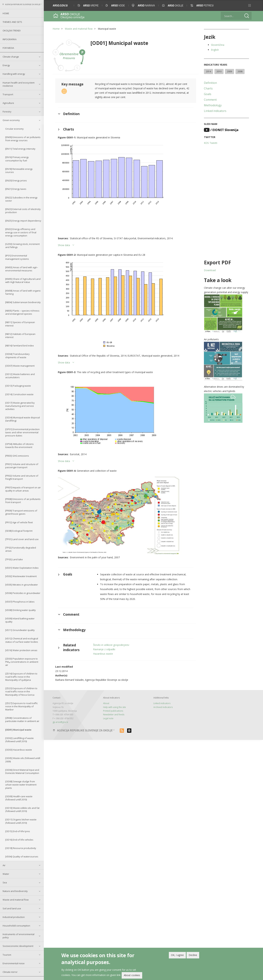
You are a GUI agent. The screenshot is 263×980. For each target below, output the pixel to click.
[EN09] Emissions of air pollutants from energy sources (23, 139)
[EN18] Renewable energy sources (19, 170)
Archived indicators (163, 707)
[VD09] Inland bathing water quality (20, 620)
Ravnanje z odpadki (104, 649)
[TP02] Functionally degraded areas (21, 549)
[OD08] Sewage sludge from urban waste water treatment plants (21, 785)
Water (6, 874)
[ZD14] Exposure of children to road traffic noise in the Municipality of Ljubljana (21, 677)
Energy (6, 65)
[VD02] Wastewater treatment (21, 576)
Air (4, 865)
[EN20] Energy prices (16, 180)
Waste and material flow (16, 900)
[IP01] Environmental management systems (17, 257)
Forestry (7, 112)
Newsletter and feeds (114, 715)
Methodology (213, 105)
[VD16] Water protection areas (21, 650)
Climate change (11, 57)
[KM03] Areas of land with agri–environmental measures (22, 269)
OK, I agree (177, 955)
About (106, 703)
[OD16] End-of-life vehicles (19, 840)
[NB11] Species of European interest (20, 324)
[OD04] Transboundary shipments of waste (17, 356)
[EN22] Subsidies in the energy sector (21, 199)
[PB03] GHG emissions (17, 456)
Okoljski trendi (12, 31)
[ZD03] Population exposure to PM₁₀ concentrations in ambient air (22, 662)
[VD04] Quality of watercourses (22, 857)
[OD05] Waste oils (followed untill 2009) (23, 760)
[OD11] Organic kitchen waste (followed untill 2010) (21, 821)
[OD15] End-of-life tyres (18, 831)
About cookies (132, 975)
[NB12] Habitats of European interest (20, 336)
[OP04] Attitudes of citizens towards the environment (19, 446)
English (215, 50)
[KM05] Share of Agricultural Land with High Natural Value (23, 280)
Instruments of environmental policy (18, 936)
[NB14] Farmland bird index (20, 346)
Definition (210, 83)
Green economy (11, 120)
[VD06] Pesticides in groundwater (23, 593)
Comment (210, 100)
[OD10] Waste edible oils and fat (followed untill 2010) (22, 810)
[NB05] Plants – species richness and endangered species (22, 312)
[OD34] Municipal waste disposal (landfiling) (23, 419)
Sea (5, 882)
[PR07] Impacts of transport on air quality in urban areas (23, 489)
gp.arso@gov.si (60, 722)
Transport (8, 94)
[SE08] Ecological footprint (19, 531)
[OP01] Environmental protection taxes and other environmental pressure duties (22, 432)
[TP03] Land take (14, 559)
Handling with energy (14, 74)
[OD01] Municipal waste (18, 730)
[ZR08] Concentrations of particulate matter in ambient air (22, 720)
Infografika (10, 39)
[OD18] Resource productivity (21, 848)
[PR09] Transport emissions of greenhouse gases (21, 512)
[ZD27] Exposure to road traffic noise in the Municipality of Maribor (21, 706)
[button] (250, 5)
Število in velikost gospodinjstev (111, 645)
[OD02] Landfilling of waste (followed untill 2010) (19, 740)
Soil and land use (12, 908)
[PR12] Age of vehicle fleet (19, 522)
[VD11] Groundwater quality (20, 630)
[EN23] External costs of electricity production (23, 211)
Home (6, 13)
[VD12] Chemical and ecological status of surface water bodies (22, 640)
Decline (193, 955)
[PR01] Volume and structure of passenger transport (22, 466)
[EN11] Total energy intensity (20, 149)
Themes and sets (12, 22)
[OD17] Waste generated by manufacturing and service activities (20, 406)
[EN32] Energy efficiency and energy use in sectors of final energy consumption (21, 232)
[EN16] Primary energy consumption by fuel (17, 159)
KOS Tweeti (211, 143)
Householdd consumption (16, 926)
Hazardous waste (103, 654)
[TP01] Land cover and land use (22, 539)
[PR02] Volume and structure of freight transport (22, 477)
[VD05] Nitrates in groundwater (22, 585)
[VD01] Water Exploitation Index (22, 568)
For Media (8, 48)
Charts (208, 88)
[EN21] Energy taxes (16, 189)
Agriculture (8, 103)
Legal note (108, 718)
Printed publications (113, 711)
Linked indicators (215, 111)
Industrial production (14, 917)
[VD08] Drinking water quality (21, 610)
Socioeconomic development (18, 946)
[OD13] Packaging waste (18, 386)
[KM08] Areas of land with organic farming (23, 292)
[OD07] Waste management (20, 366)
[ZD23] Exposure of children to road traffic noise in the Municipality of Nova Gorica (21, 691)
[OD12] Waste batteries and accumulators (20, 376)
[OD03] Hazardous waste (19, 750)
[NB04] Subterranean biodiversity (23, 302)
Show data (64, 245)
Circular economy (14, 129)
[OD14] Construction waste (19, 394)
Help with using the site (114, 707)
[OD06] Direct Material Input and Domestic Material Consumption (22, 771)
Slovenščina (218, 45)
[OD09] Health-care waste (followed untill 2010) (19, 798)
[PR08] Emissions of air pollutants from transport (23, 501)
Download (210, 270)
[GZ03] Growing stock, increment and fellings (22, 246)
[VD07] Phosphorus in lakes (20, 602)
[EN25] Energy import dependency (23, 221)
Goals (208, 94)
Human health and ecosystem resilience (19, 84)
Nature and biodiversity (15, 891)
